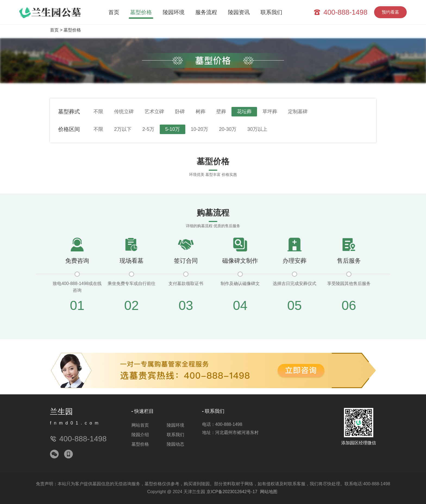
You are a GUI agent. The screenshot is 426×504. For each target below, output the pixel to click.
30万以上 (257, 129)
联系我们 (271, 12)
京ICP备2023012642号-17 (232, 492)
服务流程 (206, 12)
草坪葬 (270, 112)
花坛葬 (244, 112)
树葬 (201, 112)
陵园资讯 (239, 12)
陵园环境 (174, 12)
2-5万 (148, 129)
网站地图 (269, 492)
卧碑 (180, 112)
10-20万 (199, 129)
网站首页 (140, 425)
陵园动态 (176, 444)
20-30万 (228, 129)
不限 (98, 112)
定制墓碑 (298, 112)
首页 (114, 12)
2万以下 (123, 129)
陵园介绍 (140, 435)
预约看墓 (390, 12)
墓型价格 (141, 12)
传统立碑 (124, 112)
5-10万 (173, 129)
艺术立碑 (154, 112)
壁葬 (221, 112)
